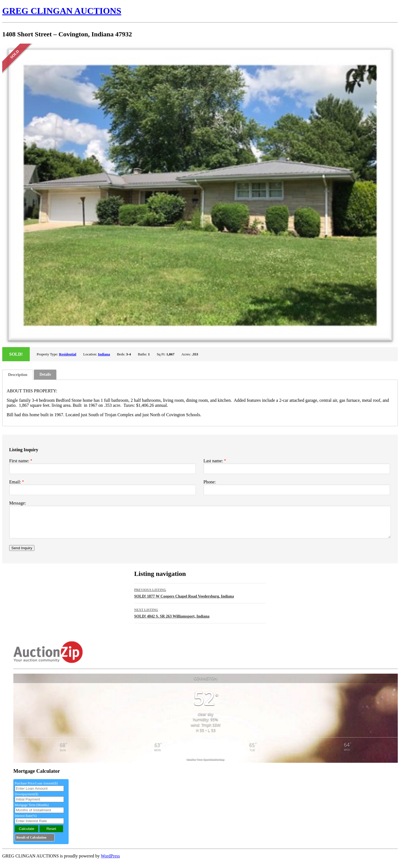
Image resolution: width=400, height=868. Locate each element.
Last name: (215, 461)
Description (18, 375)
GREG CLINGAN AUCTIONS (62, 11)
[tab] (18, 375)
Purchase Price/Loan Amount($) (36, 788)
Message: (17, 503)
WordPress (110, 861)
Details (45, 374)
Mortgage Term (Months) (32, 810)
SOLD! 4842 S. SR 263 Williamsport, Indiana (200, 617)
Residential (67, 354)
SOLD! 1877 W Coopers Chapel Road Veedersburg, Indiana (200, 597)
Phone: (209, 482)
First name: (21, 461)
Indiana (104, 354)
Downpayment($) (27, 799)
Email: (17, 482)
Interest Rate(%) (26, 821)
